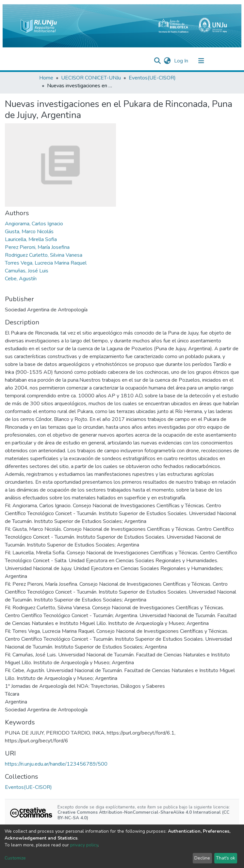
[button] (167, 61)
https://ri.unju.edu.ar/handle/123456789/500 (56, 764)
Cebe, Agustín (21, 279)
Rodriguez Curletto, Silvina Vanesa (44, 255)
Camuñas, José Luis (27, 271)
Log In (182, 61)
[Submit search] (158, 61)
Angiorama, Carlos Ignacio (34, 224)
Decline (202, 858)
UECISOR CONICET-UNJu (91, 78)
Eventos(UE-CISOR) (152, 78)
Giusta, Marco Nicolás (29, 232)
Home (46, 78)
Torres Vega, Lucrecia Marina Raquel (46, 263)
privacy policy (84, 845)
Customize (15, 858)
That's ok (226, 858)
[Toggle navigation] (201, 61)
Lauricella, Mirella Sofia (31, 239)
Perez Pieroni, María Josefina (37, 247)
